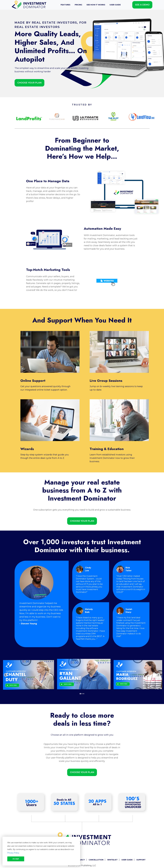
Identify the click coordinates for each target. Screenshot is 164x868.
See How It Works (96, 5)
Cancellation (96, 860)
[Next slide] (158, 675)
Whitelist (112, 860)
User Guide (115, 5)
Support (141, 860)
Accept (16, 859)
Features (65, 5)
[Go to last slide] (6, 675)
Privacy (81, 860)
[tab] (80, 694)
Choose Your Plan (29, 83)
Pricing (78, 5)
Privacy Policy (13, 853)
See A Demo (142, 5)
